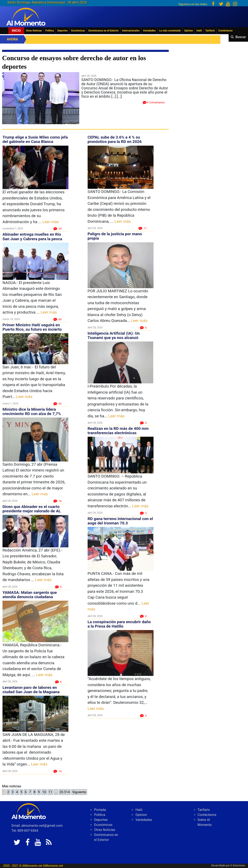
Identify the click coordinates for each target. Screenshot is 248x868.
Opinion (189, 31)
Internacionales (131, 31)
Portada (100, 810)
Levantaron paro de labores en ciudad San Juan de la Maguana (31, 690)
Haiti (199, 31)
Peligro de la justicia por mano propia (115, 236)
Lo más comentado (170, 31)
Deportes (62, 31)
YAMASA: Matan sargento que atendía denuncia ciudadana (30, 595)
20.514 (65, 792)
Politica (50, 31)
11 (50, 792)
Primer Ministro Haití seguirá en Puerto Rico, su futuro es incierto (32, 327)
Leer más (51, 222)
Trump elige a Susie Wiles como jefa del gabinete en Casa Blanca (35, 139)
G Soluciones (238, 865)
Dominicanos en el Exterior (103, 31)
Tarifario (210, 31)
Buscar (241, 37)
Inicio (16, 31)
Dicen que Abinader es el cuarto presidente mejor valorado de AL (32, 509)
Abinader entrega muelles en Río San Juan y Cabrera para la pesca (32, 236)
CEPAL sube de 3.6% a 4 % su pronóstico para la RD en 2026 (115, 139)
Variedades (149, 31)
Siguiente (79, 792)
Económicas (78, 31)
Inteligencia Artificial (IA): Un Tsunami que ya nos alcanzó (114, 335)
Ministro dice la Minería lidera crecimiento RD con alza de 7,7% (32, 411)
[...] (119, 96)
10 (44, 792)
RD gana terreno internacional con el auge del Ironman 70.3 (120, 521)
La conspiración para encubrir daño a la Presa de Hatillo (119, 624)
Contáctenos (225, 31)
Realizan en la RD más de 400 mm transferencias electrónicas (118, 431)
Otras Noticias (34, 31)
